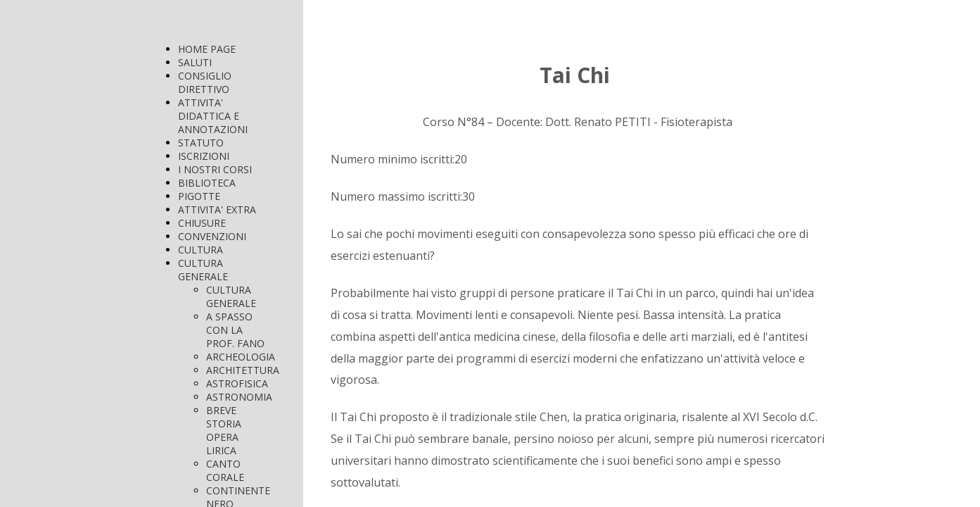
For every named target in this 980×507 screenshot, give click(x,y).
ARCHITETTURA (243, 370)
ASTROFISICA (237, 383)
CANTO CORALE (225, 470)
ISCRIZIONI (204, 156)
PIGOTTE (199, 196)
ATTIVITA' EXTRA (217, 209)
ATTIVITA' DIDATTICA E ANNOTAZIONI (213, 116)
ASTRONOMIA (239, 397)
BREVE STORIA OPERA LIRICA (224, 430)
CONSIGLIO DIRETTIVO (205, 82)
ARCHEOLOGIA (241, 357)
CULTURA (201, 250)
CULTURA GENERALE (203, 270)
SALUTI (195, 62)
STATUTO (201, 143)
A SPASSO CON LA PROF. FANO (235, 330)
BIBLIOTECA (207, 183)
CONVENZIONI (212, 236)
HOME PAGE (207, 49)
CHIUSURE (202, 223)
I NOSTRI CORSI (215, 169)
